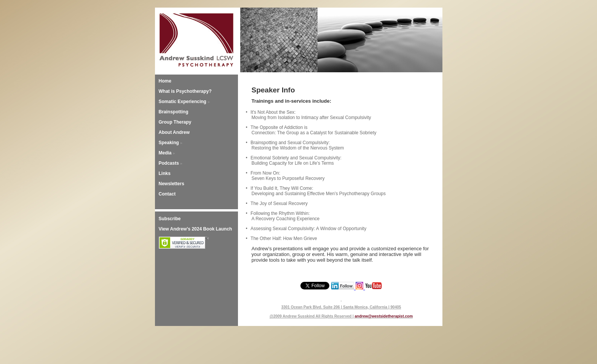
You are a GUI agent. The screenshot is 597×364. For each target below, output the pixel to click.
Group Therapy (175, 122)
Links (165, 173)
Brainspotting (174, 112)
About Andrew (174, 132)
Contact (167, 194)
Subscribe (170, 219)
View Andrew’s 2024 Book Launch (196, 229)
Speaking (169, 143)
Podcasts (169, 163)
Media (165, 153)
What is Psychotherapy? (185, 91)
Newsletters (172, 184)
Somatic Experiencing (183, 102)
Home (165, 81)
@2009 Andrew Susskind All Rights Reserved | (312, 316)
